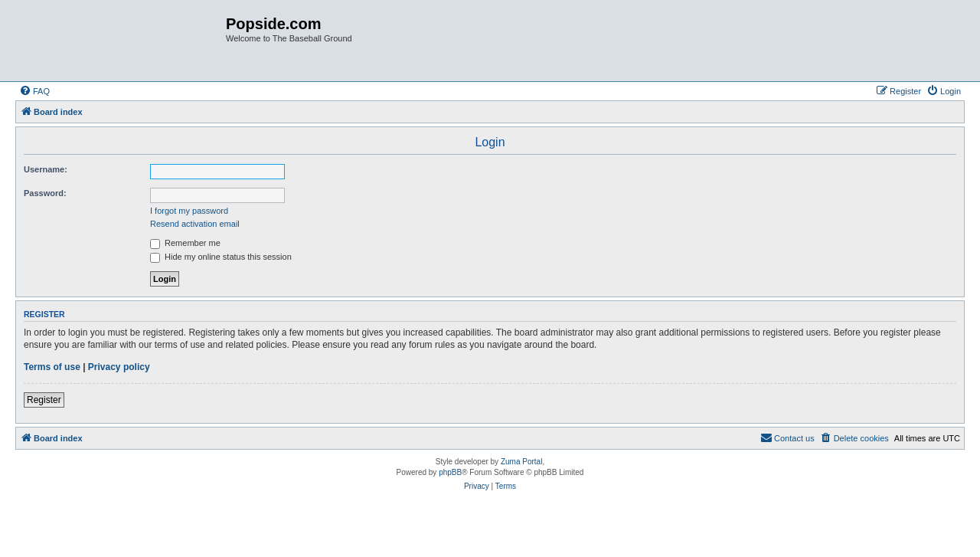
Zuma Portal (521, 462)
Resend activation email (195, 224)
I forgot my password (189, 211)
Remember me (185, 243)
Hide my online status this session (221, 257)
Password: (45, 193)
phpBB (450, 472)
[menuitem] (34, 91)
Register (44, 400)
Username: (46, 169)
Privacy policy (119, 367)
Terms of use (52, 367)
